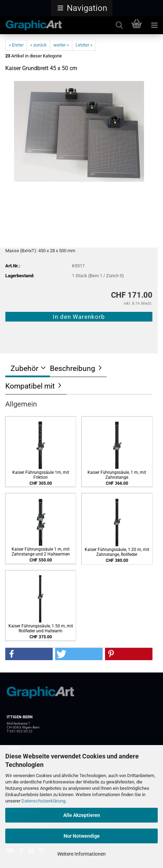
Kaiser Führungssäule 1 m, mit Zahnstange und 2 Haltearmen (41, 552)
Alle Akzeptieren (82, 815)
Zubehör (24, 368)
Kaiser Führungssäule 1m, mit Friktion (41, 475)
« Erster (16, 45)
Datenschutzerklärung (43, 801)
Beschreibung (73, 368)
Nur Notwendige (82, 836)
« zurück (38, 45)
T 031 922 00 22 (20, 731)
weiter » (61, 45)
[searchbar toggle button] (119, 25)
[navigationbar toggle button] (154, 25)
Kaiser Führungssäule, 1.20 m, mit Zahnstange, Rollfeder (117, 552)
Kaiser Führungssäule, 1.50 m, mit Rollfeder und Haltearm (41, 628)
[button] (82, 8)
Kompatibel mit (30, 386)
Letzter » (84, 45)
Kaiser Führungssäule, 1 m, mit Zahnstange (117, 475)
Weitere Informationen (81, 854)
